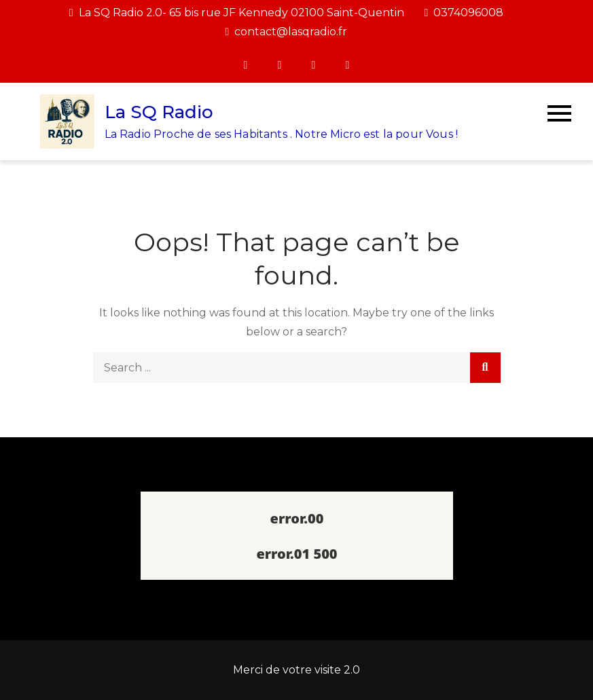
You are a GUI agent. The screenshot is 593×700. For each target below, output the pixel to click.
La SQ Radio (159, 112)
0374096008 (464, 13)
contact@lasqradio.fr (287, 32)
